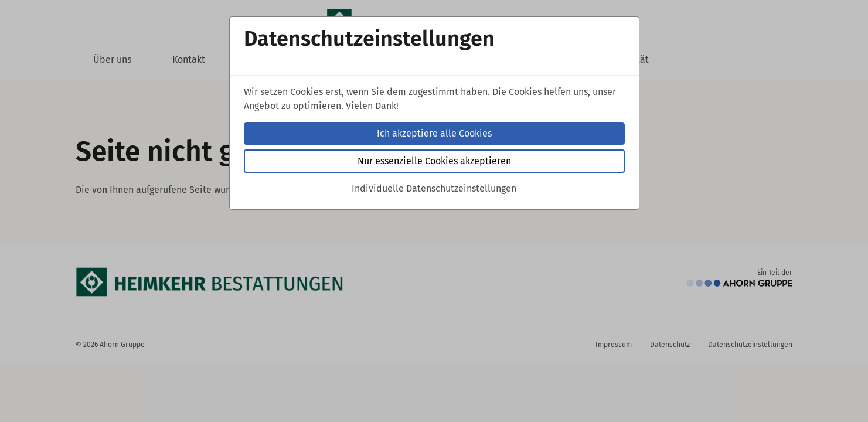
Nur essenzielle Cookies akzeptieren (434, 161)
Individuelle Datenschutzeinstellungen (434, 188)
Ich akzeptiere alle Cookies (434, 133)
